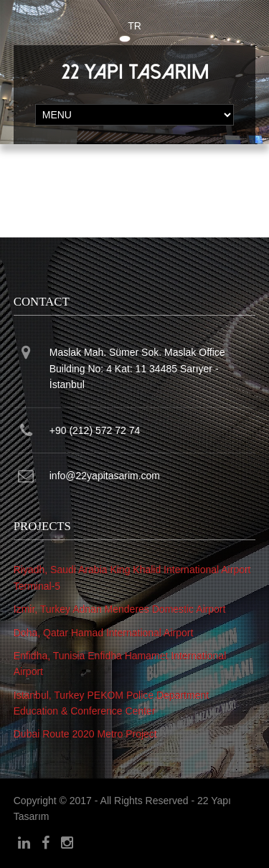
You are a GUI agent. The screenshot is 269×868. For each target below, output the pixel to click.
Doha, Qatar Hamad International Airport (104, 633)
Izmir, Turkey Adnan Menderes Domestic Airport (120, 609)
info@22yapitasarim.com (105, 476)
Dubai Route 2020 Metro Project (85, 734)
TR (134, 26)
